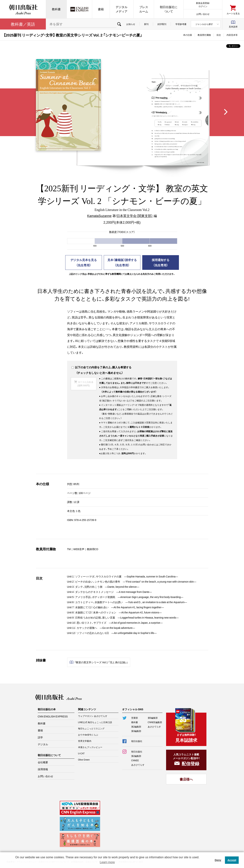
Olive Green (84, 760)
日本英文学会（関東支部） (135, 216)
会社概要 (43, 762)
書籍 (101, 9)
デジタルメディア (122, 9)
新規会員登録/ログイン (203, 4)
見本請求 (233, 27)
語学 (40, 737)
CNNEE (135, 760)
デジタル (43, 744)
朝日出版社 (23, 9)
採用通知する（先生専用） (161, 262)
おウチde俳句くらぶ (88, 735)
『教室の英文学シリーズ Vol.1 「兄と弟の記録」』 (101, 662)
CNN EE (79, 9)
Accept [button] (232, 860)
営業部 (135, 718)
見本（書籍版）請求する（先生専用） (122, 262)
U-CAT (81, 753)
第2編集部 (136, 727)
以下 (76, 367)
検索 (119, 24)
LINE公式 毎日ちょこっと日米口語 (95, 722)
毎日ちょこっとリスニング (91, 728)
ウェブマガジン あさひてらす (93, 716)
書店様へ (186, 779)
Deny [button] (218, 860)
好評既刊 (162, 24)
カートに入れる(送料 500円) (85, 384)
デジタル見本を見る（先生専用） (84, 262)
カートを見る (233, 13)
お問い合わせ (203, 14)
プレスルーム (144, 9)
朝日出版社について (169, 9)
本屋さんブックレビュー (90, 747)
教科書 (56, 9)
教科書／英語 (23, 24)
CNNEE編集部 (155, 722)
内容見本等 (232, 35)
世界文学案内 (85, 741)
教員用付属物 (204, 35)
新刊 (146, 24)
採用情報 (43, 769)
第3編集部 (136, 731)
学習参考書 (181, 24)
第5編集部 (153, 718)
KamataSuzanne (99, 216)
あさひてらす (154, 727)
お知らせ (131, 24)
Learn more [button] (107, 862)
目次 (219, 35)
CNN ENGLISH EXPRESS (53, 716)
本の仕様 (188, 35)
